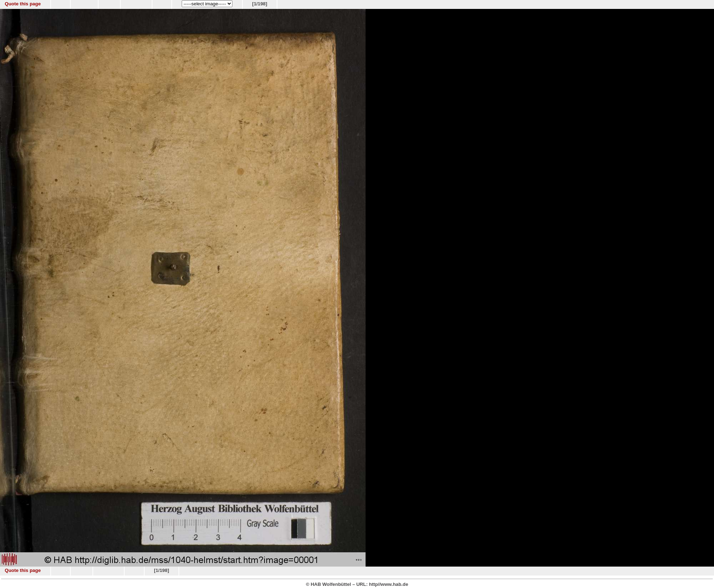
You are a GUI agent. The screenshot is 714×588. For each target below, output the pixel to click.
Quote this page (23, 4)
